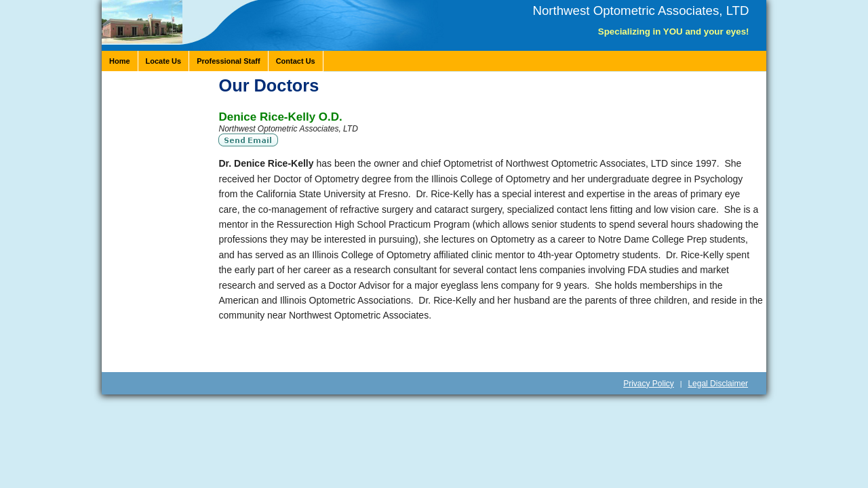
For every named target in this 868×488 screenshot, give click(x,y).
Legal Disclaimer (718, 384)
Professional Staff (229, 61)
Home (120, 61)
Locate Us (164, 61)
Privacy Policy (649, 384)
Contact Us (296, 61)
